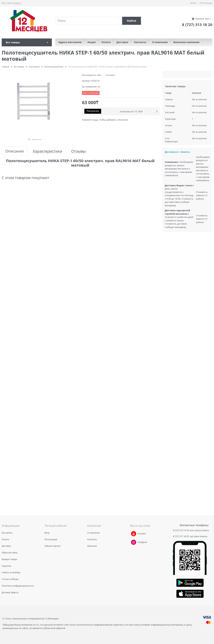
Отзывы (78, 151)
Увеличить (37, 139)
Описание (15, 151)
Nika (99, 75)
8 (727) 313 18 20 (181, 530)
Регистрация (206, 3)
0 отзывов (110, 75)
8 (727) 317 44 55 (181, 536)
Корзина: (203, 19)
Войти (194, 3)
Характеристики (47, 151)
